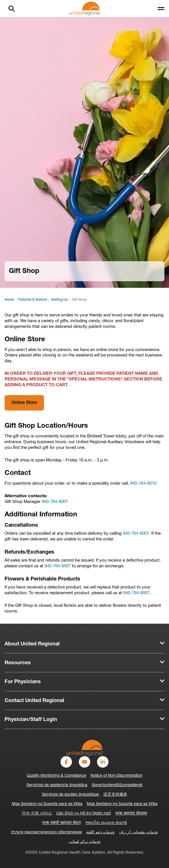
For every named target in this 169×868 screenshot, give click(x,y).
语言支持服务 (115, 795)
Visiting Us (59, 300)
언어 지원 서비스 (37, 813)
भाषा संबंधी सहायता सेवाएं (62, 823)
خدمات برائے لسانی (85, 842)
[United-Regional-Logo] (84, 748)
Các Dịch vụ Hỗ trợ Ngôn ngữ (84, 813)
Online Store (24, 403)
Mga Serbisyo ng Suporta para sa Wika (47, 804)
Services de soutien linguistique (71, 795)
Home (9, 300)
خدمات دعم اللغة (100, 832)
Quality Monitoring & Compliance (57, 776)
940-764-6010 (143, 484)
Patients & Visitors (33, 300)
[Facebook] (66, 762)
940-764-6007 (55, 502)
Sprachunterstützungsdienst (117, 785)
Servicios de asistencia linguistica (57, 785)
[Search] (12, 9)
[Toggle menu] (161, 9)
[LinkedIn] (103, 762)
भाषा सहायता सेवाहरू (131, 813)
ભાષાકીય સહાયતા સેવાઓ (106, 823)
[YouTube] (84, 762)
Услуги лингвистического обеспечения (46, 832)
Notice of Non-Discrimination (116, 776)
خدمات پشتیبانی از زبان (139, 832)
